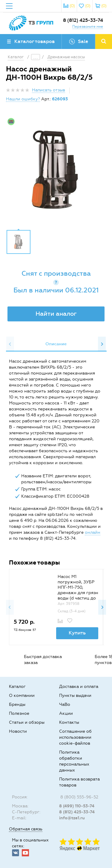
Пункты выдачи (75, 696)
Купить (77, 633)
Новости (18, 731)
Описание (56, 344)
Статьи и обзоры (27, 722)
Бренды (17, 704)
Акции (66, 713)
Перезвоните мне (88, 27)
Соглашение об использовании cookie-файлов (75, 737)
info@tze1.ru (72, 818)
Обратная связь (26, 829)
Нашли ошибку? (23, 99)
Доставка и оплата (79, 687)
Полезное (19, 713)
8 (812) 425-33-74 (83, 20)
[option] (56, 170)
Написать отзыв (49, 90)
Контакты (69, 722)
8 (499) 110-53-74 (77, 806)
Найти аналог (56, 314)
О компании (22, 696)
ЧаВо (65, 704)
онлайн (93, 532)
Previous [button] (10, 344)
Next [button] (102, 344)
